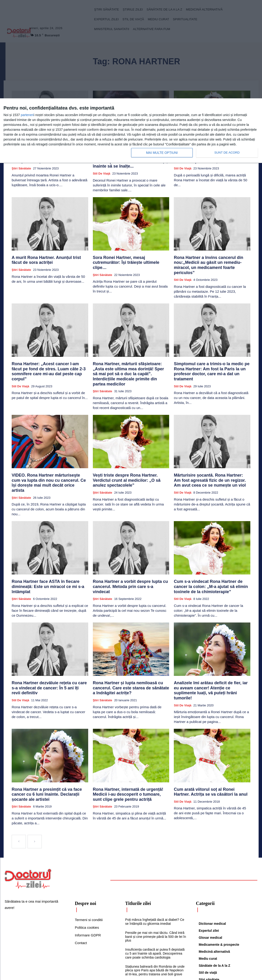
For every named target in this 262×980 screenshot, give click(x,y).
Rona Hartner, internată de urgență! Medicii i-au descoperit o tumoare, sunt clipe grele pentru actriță (130, 752)
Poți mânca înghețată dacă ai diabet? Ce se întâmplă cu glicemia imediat (155, 874)
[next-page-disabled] (35, 794)
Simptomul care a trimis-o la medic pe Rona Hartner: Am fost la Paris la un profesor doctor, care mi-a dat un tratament (210, 352)
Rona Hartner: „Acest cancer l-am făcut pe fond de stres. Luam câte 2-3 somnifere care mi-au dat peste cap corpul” (48, 352)
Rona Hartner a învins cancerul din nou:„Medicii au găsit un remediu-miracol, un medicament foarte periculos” (208, 254)
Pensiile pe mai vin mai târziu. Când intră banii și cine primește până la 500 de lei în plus (156, 889)
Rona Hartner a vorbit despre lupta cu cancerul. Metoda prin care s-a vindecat (126, 552)
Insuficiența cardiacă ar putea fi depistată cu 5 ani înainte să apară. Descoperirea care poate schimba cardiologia (155, 906)
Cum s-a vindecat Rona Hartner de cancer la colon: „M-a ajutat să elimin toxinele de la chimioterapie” (210, 554)
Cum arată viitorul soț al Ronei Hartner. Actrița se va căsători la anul (206, 750)
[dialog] (131, 131)
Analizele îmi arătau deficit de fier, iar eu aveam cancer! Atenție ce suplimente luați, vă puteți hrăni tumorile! (211, 653)
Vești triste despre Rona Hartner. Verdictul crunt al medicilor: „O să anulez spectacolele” (131, 453)
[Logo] (28, 831)
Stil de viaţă (102, 166)
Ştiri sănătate (21, 166)
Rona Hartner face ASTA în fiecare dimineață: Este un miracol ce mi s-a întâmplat (49, 552)
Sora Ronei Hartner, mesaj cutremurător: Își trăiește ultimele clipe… (129, 252)
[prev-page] (19, 794)
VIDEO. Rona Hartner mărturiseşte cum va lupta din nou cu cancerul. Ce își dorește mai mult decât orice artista (49, 456)
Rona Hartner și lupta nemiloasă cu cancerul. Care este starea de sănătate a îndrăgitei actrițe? (130, 653)
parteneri (27, 115)
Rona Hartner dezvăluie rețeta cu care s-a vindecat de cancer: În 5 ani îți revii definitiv (48, 651)
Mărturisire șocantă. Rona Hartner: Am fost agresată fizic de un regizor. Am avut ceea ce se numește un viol (211, 456)
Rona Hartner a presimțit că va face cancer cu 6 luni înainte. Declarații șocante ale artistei (50, 750)
